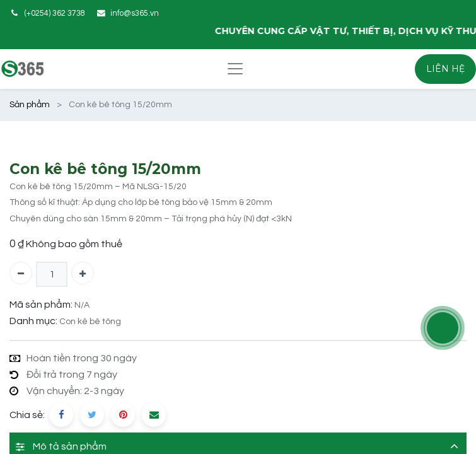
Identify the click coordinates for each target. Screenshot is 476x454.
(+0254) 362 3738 (55, 14)
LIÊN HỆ (445, 69)
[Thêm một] (83, 273)
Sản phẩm (30, 105)
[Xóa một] (21, 273)
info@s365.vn (135, 14)
